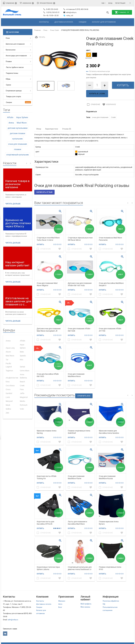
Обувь (8, 79)
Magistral (24, 397)
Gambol (9, 393)
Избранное (27, 3)
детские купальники (18, 128)
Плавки (9, 61)
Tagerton (9, 371)
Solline (8, 409)
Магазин (62, 601)
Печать (40, 37)
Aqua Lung (10, 348)
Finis (22, 389)
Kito (22, 360)
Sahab (22, 367)
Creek (22, 385)
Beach (22, 382)
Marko (22, 401)
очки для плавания (18, 144)
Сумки (9, 85)
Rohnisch (24, 405)
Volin (22, 409)
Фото (60, 604)
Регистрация (120, 3)
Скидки (83, 22)
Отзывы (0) (67, 129)
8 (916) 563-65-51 (53, 12)
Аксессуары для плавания (16, 56)
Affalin (10, 117)
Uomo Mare (25, 371)
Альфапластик (12, 378)
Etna (8, 382)
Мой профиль (86, 604)
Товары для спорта (13, 96)
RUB (103, 3)
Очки (8, 38)
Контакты (44, 22)
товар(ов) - (122, 12)
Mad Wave (22, 123)
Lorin (8, 397)
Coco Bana (10, 385)
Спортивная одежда (14, 91)
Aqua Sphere (22, 117)
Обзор (39, 129)
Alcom (8, 352)
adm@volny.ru (70, 12)
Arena (11, 123)
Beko (22, 352)
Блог (60, 607)
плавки (18, 149)
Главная (37, 30)
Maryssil (9, 401)
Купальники (11, 50)
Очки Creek (55, 30)
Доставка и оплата (64, 22)
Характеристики (52, 129)
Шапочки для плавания (15, 44)
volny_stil (68, 15)
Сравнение (10, 3)
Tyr (7, 360)
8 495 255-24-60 (51, 9)
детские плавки (17, 133)
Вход (110, 3)
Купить (40, 244)
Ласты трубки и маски (15, 67)
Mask (8, 405)
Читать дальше (13, 204)
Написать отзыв (44, 192)
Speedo (23, 356)
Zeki (7, 413)
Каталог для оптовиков (104, 22)
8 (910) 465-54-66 (82, 9)
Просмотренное (46, 3)
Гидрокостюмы (12, 73)
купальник (18, 139)
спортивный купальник (18, 155)
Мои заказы (85, 607)
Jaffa (22, 393)
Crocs (8, 389)
